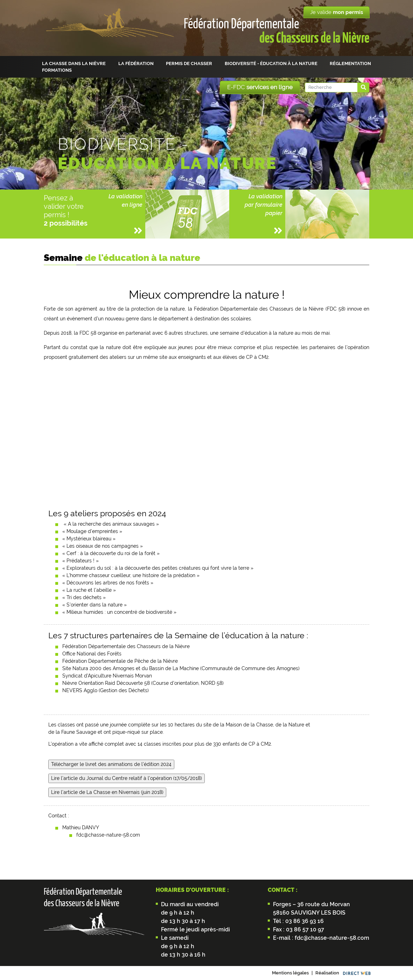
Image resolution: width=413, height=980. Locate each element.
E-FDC (260, 87)
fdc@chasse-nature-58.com (331, 938)
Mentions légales (290, 973)
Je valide (337, 12)
